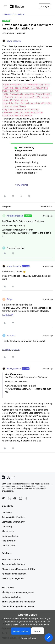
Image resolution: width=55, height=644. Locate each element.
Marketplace (8, 531)
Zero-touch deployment (13, 564)
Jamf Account (9, 545)
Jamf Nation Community (14, 522)
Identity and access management (18, 592)
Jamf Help (7, 512)
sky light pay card (11, 349)
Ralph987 (11, 335)
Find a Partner (9, 541)
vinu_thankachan (15, 216)
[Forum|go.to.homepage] (17, 6)
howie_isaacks (14, 41)
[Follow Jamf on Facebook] (26, 498)
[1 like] (13, 248)
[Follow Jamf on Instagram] (21, 498)
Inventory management (13, 578)
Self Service (8, 588)
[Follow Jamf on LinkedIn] (9, 498)
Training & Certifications (14, 517)
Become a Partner (11, 536)
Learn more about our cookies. (35, 625)
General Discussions (14, 14)
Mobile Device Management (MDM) (19, 569)
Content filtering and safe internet (18, 606)
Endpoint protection (11, 597)
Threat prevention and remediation (19, 602)
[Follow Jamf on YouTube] (15, 498)
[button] (6, 7)
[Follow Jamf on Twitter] (3, 498)
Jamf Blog (7, 527)
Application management (14, 574)
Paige (9, 299)
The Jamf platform (11, 560)
